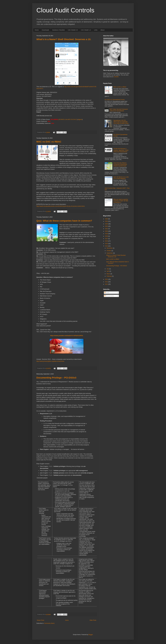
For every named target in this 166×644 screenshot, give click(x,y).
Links (96, 30)
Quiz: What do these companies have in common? (64, 221)
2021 (107, 229)
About (102, 30)
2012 (107, 282)
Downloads (45, 30)
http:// (66, 87)
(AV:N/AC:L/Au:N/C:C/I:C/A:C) (68, 119)
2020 (107, 231)
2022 (107, 226)
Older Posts (93, 620)
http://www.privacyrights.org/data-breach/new (50, 361)
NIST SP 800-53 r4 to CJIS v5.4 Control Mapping (121, 178)
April (108, 271)
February (109, 276)
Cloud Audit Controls (65, 10)
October (109, 251)
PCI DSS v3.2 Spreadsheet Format (115, 100)
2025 (107, 219)
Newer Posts (41, 620)
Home (37, 30)
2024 (107, 221)
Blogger (91, 635)
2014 (107, 246)
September (110, 253)
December (110, 248)
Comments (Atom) (49, 623)
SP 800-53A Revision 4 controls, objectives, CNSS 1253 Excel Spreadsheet (121, 150)
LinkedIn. (116, 77)
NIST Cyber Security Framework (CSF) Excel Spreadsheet (119, 110)
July (108, 269)
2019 (107, 234)
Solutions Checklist (58, 30)
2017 (107, 239)
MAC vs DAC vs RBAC (49, 142)
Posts (107, 293)
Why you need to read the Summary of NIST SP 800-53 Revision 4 (121, 201)
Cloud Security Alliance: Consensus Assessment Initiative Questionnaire (120, 164)
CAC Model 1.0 (86, 30)
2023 (107, 224)
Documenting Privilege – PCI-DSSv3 (56, 378)
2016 (107, 241)
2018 (107, 236)
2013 (107, 279)
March (109, 274)
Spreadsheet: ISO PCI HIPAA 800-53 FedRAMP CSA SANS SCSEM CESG (121, 122)
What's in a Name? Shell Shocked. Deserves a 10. (64, 39)
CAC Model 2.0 (73, 30)
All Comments (109, 296)
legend (80, 119)
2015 (107, 244)
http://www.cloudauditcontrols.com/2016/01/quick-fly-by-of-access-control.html (60, 206)
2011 (107, 284)
